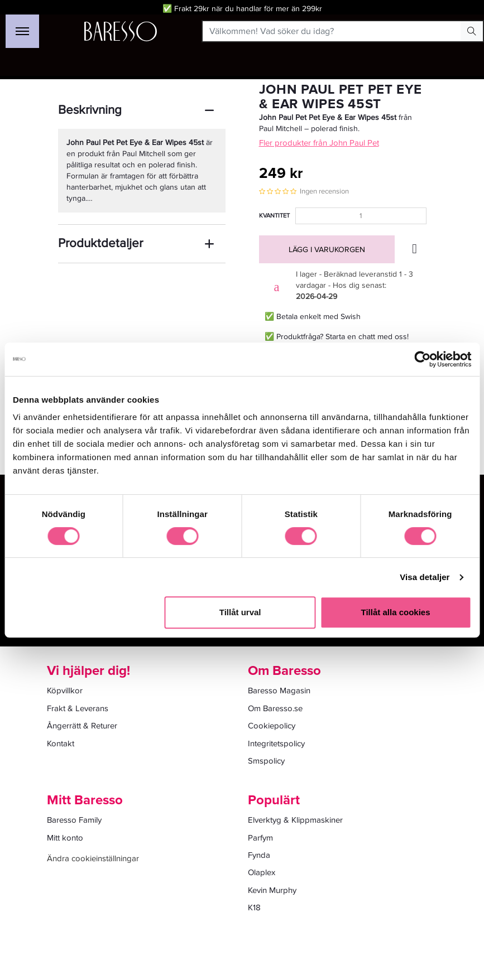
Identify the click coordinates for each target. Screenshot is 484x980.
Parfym (260, 838)
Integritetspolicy (276, 744)
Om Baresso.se (275, 708)
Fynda (259, 855)
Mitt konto (65, 838)
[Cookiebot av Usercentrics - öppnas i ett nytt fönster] (422, 359)
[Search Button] (472, 31)
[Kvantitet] (361, 216)
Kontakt (61, 744)
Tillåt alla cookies (396, 612)
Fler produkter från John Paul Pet (319, 143)
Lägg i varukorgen (327, 250)
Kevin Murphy (272, 890)
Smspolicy (266, 761)
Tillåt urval (240, 612)
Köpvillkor (65, 691)
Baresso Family (74, 820)
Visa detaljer (425, 577)
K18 (254, 907)
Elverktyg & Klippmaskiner (295, 820)
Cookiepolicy (272, 726)
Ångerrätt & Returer (82, 726)
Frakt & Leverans (78, 708)
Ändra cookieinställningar (93, 858)
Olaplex (262, 872)
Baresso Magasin (279, 691)
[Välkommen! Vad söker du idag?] (332, 31)
